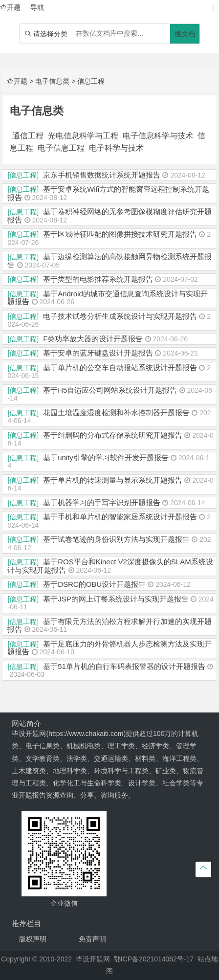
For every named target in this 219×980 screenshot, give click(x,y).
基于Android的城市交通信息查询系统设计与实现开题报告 (107, 298)
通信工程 (28, 136)
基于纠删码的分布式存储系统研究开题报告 (113, 435)
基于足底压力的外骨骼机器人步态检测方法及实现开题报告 (109, 648)
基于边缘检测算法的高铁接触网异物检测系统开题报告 (109, 261)
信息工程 (91, 81)
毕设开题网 (93, 959)
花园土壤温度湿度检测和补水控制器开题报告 (116, 412)
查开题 (17, 81)
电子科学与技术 (116, 148)
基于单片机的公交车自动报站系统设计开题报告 (120, 367)
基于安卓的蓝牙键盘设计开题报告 (98, 353)
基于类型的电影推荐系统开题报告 (98, 279)
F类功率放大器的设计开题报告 (93, 339)
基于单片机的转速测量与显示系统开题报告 (113, 480)
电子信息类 (52, 81)
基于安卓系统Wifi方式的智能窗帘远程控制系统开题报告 (108, 193)
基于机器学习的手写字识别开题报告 (102, 502)
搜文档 (185, 34)
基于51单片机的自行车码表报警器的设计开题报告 (124, 666)
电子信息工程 (61, 148)
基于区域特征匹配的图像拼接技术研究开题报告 (120, 234)
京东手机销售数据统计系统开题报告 (102, 175)
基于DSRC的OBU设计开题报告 (94, 584)
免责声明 (92, 939)
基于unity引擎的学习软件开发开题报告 (106, 457)
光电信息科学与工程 (83, 136)
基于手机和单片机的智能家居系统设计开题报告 (120, 517)
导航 (37, 7)
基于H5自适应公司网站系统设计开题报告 (110, 390)
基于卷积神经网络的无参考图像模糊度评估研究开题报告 (109, 216)
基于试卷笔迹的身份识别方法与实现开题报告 (116, 539)
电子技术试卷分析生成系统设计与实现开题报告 (120, 316)
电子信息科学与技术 (158, 136)
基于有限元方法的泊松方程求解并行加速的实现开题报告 (109, 625)
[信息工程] (23, 175)
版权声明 (33, 939)
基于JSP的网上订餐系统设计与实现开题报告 (116, 599)
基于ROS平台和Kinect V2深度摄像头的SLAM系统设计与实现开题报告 (110, 566)
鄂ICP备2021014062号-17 (154, 959)
